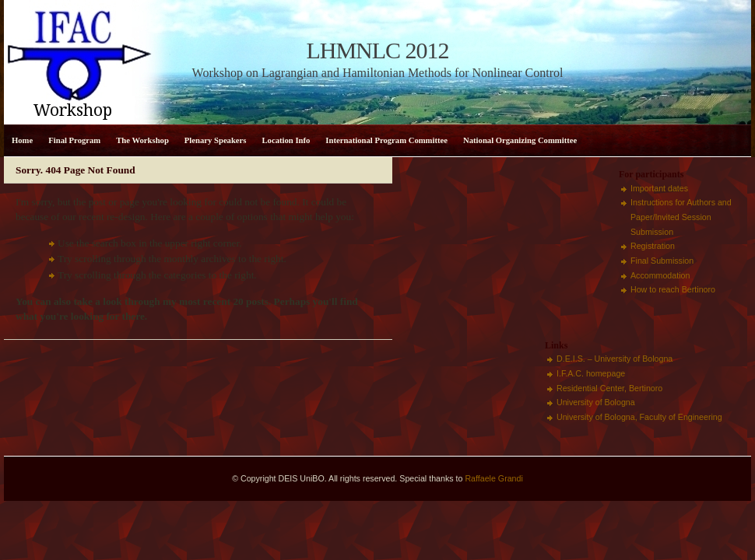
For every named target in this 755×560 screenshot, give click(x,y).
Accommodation (660, 275)
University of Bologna (596, 402)
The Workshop (142, 140)
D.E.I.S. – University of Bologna (615, 359)
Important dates (659, 188)
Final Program (74, 140)
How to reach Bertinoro (673, 289)
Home (22, 140)
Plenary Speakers (216, 140)
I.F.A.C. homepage (591, 373)
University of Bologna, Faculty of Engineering (639, 417)
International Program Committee (386, 140)
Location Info (286, 140)
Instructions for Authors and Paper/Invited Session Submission (681, 217)
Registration (653, 246)
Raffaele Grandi (493, 478)
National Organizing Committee (520, 140)
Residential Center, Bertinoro (609, 388)
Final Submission (662, 261)
